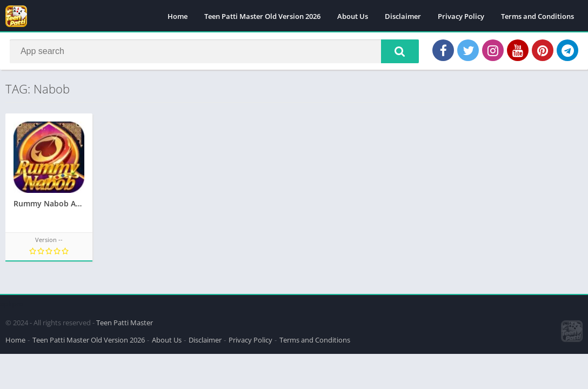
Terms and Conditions (537, 16)
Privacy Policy (461, 16)
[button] (396, 52)
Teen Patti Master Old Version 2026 (262, 16)
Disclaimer (403, 16)
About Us (353, 16)
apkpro (12, 302)
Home (178, 16)
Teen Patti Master (125, 321)
